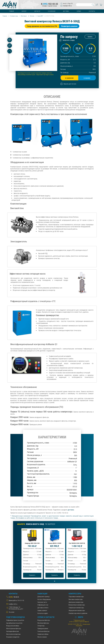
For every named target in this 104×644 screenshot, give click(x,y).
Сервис (79, 11)
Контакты (92, 11)
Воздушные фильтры (44, 620)
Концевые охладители (13, 637)
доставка (71, 510)
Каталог (24, 11)
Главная (11, 11)
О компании (52, 11)
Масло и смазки (42, 637)
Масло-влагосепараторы (13, 634)
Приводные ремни (43, 629)
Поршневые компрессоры (76, 597)
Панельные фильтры (43, 631)
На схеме (12, 612)
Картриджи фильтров (12, 631)
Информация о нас (43, 605)
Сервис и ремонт (42, 611)
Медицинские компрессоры (77, 611)
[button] (55, 581)
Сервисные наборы (43, 634)
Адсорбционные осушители (14, 623)
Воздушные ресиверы (13, 626)
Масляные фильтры (43, 623)
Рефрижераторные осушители (15, 620)
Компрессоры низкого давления (78, 613)
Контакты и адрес (43, 613)
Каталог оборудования (44, 599)
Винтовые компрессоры (76, 599)
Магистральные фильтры (14, 629)
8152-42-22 (50, 4)
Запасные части (42, 602)
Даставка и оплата (43, 608)
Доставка (66, 11)
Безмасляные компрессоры (77, 605)
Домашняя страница (43, 597)
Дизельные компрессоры (76, 602)
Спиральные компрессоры (76, 608)
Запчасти (37, 11)
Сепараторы (41, 626)
